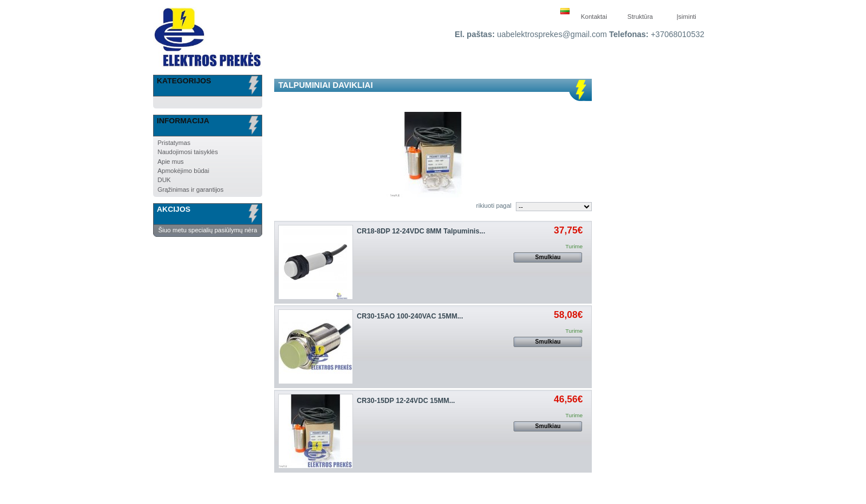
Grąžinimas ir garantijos (191, 189)
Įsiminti (687, 17)
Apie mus (171, 162)
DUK (164, 180)
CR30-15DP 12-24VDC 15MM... (406, 401)
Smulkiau (548, 257)
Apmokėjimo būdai (184, 171)
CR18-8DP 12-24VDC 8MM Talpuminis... (421, 231)
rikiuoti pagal (494, 205)
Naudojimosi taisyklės (188, 152)
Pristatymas (174, 143)
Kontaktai (594, 17)
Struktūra (640, 17)
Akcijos (174, 209)
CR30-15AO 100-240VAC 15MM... (410, 316)
